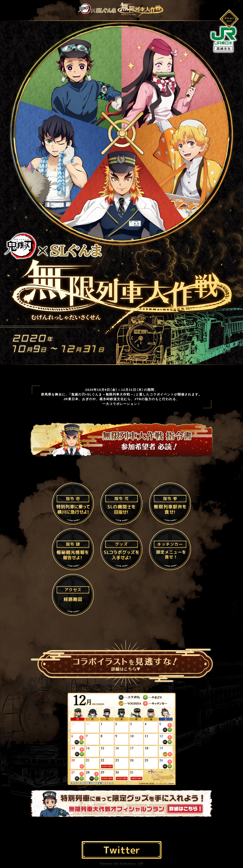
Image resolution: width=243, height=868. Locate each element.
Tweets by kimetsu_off (121, 864)
